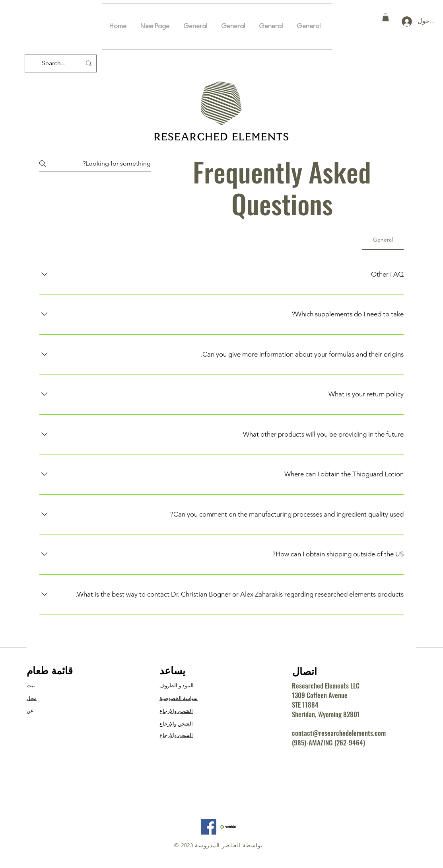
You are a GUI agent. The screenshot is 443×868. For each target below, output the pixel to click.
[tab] (383, 240)
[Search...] (61, 63)
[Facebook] (209, 827)
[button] (386, 17)
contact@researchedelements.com (339, 733)
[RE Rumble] (228, 827)
